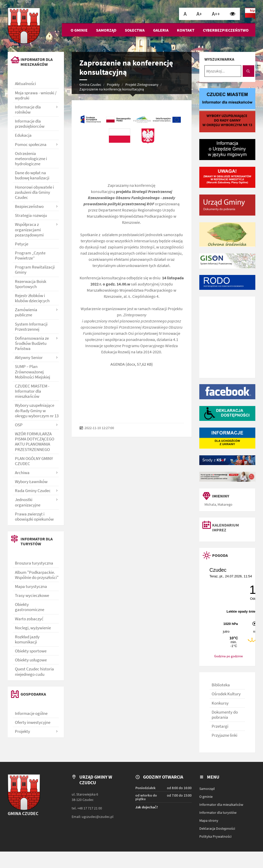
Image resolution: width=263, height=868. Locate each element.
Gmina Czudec (90, 85)
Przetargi (220, 726)
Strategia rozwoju (31, 215)
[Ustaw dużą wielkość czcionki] (199, 14)
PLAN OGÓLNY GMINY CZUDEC (34, 461)
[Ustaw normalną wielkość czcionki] (185, 14)
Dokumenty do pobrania (225, 715)
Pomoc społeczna (31, 144)
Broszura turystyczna (34, 563)
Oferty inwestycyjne (33, 722)
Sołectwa (135, 30)
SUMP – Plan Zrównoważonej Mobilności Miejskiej (32, 372)
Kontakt (186, 30)
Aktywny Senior (29, 357)
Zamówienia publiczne (26, 312)
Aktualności (25, 84)
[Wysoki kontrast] (233, 14)
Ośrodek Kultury (226, 694)
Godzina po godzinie (228, 656)
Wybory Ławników (31, 482)
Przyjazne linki (224, 735)
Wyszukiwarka (219, 59)
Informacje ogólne (31, 713)
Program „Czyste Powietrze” (30, 255)
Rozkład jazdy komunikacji (27, 639)
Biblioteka (221, 685)
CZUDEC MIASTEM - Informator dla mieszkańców (32, 391)
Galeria (161, 30)
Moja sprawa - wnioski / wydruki (36, 95)
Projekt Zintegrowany (142, 85)
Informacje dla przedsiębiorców (30, 124)
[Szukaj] (248, 71)
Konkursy (220, 703)
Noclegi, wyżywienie (33, 628)
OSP (19, 425)
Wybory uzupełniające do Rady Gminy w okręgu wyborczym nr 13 (37, 410)
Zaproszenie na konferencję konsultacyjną (112, 89)
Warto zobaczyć (29, 619)
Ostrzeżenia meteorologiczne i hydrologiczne (31, 159)
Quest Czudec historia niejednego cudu (34, 671)
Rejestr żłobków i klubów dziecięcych (32, 298)
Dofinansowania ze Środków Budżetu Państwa (32, 343)
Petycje (22, 244)
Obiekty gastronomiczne (30, 607)
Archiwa (22, 473)
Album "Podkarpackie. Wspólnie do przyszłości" (37, 575)
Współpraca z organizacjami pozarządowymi (29, 229)
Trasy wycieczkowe (32, 595)
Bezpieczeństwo (29, 206)
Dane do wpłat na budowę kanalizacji (32, 175)
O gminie (79, 30)
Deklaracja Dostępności (217, 828)
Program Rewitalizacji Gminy (35, 270)
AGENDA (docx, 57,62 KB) (132, 364)
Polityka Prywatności (215, 836)
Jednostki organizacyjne (28, 502)
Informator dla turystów (218, 812)
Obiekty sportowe (31, 651)
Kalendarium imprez (226, 528)
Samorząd (106, 30)
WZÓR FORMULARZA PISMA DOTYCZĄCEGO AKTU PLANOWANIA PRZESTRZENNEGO (35, 441)
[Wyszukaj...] (223, 71)
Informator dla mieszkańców (221, 805)
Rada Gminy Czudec (33, 491)
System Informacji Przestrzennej (31, 327)
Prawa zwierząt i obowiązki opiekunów (34, 516)
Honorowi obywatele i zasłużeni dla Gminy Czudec (34, 192)
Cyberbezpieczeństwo (226, 30)
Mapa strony (209, 820)
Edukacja (23, 135)
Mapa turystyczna (31, 586)
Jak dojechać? (147, 807)
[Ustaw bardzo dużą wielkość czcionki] (216, 14)
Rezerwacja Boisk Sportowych (31, 284)
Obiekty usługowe (31, 660)
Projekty (113, 85)
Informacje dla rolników (28, 109)
